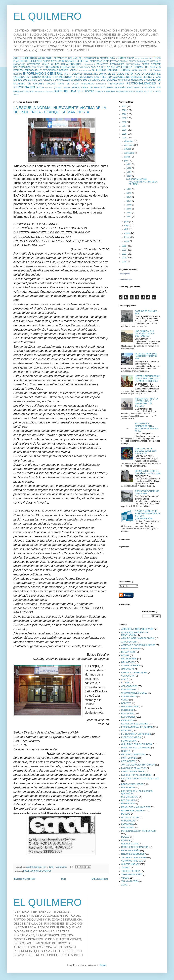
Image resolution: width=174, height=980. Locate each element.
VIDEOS (139, 91)
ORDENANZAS (88, 84)
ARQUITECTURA (142, 58)
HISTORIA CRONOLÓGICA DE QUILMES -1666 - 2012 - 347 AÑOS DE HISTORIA (148, 379)
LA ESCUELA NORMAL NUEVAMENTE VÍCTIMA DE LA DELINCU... (142, 182)
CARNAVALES (143, 61)
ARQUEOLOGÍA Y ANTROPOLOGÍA (117, 58)
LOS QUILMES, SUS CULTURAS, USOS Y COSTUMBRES (145, 334)
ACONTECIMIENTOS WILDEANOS (33, 58)
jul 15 (129, 197)
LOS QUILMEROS (92, 80)
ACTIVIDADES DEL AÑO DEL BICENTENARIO (76, 58)
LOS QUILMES (109, 80)
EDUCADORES (69, 67)
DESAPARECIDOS (22, 67)
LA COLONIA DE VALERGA (134, 768)
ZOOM (16, 94)
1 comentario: (61, 867)
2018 (124, 122)
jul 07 (129, 213)
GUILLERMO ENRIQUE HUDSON (111, 70)
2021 (124, 110)
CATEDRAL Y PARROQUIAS (134, 672)
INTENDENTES (91, 74)
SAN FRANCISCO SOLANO (134, 857)
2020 (124, 114)
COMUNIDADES (89, 64)
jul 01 (129, 217)
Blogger (103, 965)
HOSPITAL (18, 74)
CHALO (46, 64)
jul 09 (129, 205)
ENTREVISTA (84, 67)
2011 (124, 254)
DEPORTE (156, 64)
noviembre (129, 145)
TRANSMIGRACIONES (125, 91)
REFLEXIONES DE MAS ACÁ (88, 87)
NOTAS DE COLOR (68, 84)
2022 (124, 106)
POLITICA (49, 88)
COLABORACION (71, 64)
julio (126, 161)
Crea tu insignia (125, 279)
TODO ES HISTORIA (105, 91)
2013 (124, 246)
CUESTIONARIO (133, 64)
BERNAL (84, 61)
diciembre (129, 141)
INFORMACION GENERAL (43, 73)
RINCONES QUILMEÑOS (141, 87)
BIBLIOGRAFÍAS (98, 61)
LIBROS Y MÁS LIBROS (132, 784)
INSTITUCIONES (73, 74)
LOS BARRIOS (30, 80)
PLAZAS (40, 88)
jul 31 (129, 164)
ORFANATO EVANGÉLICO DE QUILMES (147, 492)
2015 (124, 134)
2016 (124, 130)
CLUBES (55, 64)
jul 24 (129, 172)
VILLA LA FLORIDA (152, 91)
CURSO (145, 64)
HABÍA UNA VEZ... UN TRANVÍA (146, 70)
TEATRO (90, 91)
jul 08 (129, 209)
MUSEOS (51, 84)
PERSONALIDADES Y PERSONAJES (138, 831)
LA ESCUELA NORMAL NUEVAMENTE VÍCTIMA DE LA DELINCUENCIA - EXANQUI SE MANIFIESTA (60, 110)
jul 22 (129, 189)
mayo (127, 225)
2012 (124, 250)
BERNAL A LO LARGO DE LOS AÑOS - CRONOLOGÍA (148, 472)
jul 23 (129, 176)
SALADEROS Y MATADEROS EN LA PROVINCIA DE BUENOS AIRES (147, 427)
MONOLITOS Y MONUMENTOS (146, 80)
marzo (127, 233)
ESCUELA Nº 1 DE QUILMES (105, 67)
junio (127, 222)
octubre (128, 149)
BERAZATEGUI (70, 61)
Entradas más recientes (25, 879)
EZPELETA (18, 70)
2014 (124, 138)
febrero (128, 237)
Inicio (64, 879)
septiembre (130, 153)
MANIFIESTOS (124, 80)
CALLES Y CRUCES (128, 61)
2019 (124, 118)
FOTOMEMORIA (85, 70)
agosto (128, 157)
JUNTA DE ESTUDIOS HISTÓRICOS (120, 74)
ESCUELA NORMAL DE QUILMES (141, 67)
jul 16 (129, 193)
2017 (124, 126)
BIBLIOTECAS (113, 61)
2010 (124, 258)
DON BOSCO (38, 67)
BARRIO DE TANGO (52, 61)
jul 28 (129, 168)
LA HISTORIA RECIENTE (40, 77)
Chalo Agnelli (124, 274)
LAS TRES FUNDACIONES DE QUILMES (118, 77)
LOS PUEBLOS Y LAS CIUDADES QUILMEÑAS (60, 80)
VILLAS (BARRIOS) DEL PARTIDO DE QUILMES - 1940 (146, 356)
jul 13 (129, 201)
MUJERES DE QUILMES (29, 84)
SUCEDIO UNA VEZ (69, 91)
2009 (124, 262)
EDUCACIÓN (52, 67)
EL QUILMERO (48, 16)
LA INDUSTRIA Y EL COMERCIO (74, 77)
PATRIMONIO (101, 84)
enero (127, 241)
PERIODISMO (116, 84)
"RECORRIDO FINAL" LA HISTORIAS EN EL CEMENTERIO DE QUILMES (146, 402)
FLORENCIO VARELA (67, 70)
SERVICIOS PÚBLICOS (44, 92)
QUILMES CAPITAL (62, 88)
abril (126, 229)
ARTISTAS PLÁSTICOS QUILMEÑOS (138, 645)
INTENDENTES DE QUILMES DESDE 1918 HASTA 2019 (146, 451)
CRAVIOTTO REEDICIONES (110, 64)
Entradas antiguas (100, 879)
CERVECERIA (34, 64)
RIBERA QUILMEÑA (116, 88)
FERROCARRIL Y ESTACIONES (40, 70)
